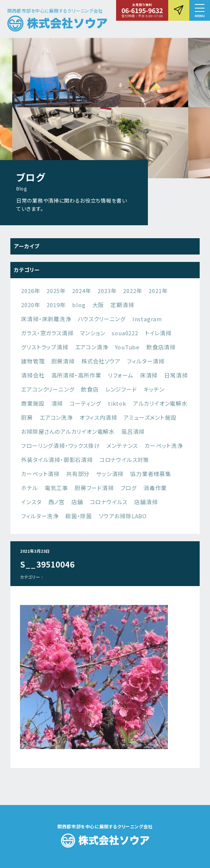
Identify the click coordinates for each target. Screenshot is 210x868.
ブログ (129, 488)
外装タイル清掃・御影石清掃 (57, 460)
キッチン (154, 389)
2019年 (56, 305)
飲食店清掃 (161, 347)
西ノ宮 (57, 502)
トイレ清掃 (158, 333)
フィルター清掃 (146, 361)
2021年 (158, 291)
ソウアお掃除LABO (123, 516)
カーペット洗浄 (164, 445)
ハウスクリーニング (102, 319)
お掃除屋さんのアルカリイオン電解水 (68, 431)
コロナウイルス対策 (124, 460)
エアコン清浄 (92, 347)
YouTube (127, 347)
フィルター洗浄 (40, 516)
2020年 (31, 305)
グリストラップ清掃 (45, 347)
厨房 (27, 417)
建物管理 (33, 361)
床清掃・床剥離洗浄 (46, 319)
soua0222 (125, 333)
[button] (200, 10)
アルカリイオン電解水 (160, 403)
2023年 (107, 291)
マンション (92, 333)
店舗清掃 (146, 502)
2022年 (133, 291)
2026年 (31, 291)
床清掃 (149, 375)
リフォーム (121, 375)
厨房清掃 (63, 361)
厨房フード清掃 (94, 488)
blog (79, 305)
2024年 (82, 291)
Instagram (147, 319)
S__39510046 (47, 564)
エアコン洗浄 (56, 417)
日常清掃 (176, 375)
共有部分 (78, 474)
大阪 (98, 305)
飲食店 (90, 389)
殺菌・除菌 (79, 516)
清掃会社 (33, 375)
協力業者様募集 (151, 474)
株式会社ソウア (101, 361)
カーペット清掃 (40, 474)
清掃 (57, 403)
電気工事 (56, 488)
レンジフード (121, 389)
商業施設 (33, 403)
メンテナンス (122, 445)
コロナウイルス (109, 502)
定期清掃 (122, 305)
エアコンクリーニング (48, 389)
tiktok (117, 403)
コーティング (85, 403)
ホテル (29, 488)
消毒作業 (155, 488)
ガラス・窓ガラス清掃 (47, 333)
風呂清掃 (133, 431)
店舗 (77, 502)
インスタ (31, 502)
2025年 (56, 291)
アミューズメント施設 (150, 417)
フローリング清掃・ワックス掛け (60, 445)
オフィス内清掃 (98, 417)
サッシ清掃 (110, 474)
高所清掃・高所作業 (76, 375)
